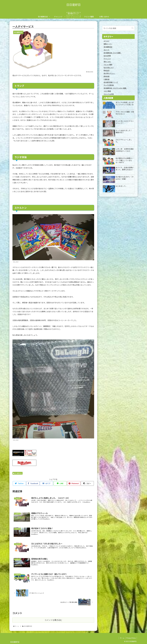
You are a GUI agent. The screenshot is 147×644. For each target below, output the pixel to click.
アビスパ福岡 (108, 65)
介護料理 (106, 79)
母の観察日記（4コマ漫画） (113, 53)
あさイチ (106, 50)
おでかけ (106, 41)
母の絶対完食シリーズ (111, 82)
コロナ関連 (107, 91)
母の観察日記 (18, 473)
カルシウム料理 (109, 94)
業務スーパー (108, 44)
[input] (118, 28)
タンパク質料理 (109, 85)
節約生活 (106, 70)
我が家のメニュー (109, 73)
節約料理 (106, 76)
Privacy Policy (131, 638)
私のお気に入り (109, 67)
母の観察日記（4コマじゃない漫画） (115, 88)
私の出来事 (107, 56)
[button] (133, 28)
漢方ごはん (107, 62)
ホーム (122, 638)
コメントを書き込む (53, 620)
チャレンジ (107, 59)
